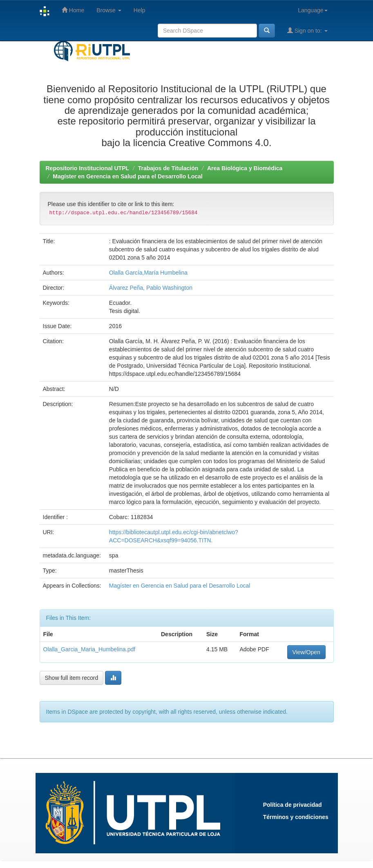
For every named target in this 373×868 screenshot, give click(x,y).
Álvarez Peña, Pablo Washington (151, 288)
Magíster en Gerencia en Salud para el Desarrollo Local (127, 176)
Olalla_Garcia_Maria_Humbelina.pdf (89, 649)
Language (313, 10)
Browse (109, 10)
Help (140, 10)
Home (73, 10)
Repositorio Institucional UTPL (88, 168)
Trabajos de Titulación (168, 168)
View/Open (306, 652)
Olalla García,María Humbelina (148, 273)
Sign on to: (307, 30)
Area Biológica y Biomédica (245, 168)
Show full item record (72, 678)
